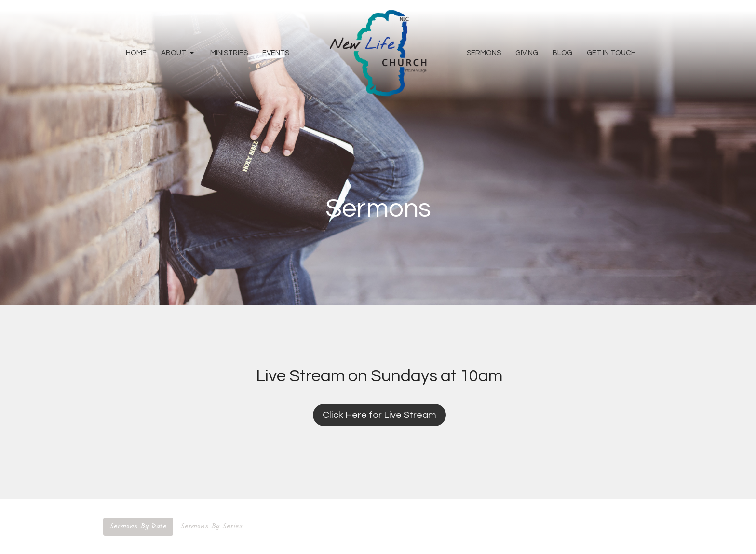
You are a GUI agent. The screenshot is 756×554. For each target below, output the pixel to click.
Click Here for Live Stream (379, 415)
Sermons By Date (138, 526)
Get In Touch (611, 53)
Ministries (229, 53)
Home (136, 53)
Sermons (484, 53)
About (178, 53)
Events (276, 53)
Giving (527, 53)
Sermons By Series (211, 526)
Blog (562, 53)
